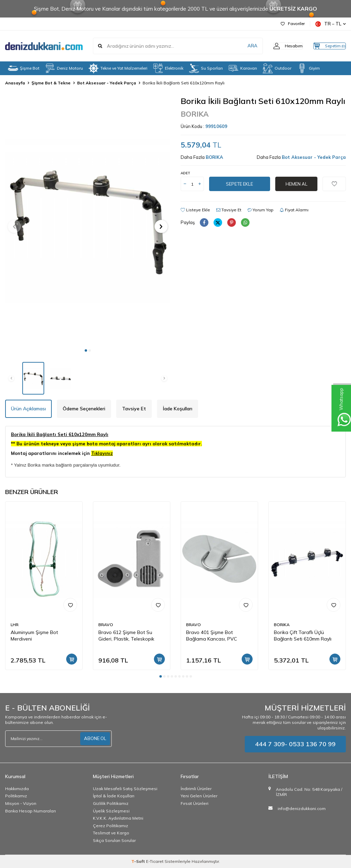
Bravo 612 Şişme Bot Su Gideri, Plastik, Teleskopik (126, 636)
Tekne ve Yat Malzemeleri (118, 68)
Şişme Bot (24, 68)
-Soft (139, 861)
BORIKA (195, 114)
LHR (15, 625)
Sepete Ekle (240, 184)
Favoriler (293, 24)
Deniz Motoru (64, 68)
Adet (185, 173)
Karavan (243, 68)
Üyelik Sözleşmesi (111, 811)
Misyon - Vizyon (21, 803)
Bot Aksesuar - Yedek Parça (107, 83)
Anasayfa (15, 83)
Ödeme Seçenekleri (84, 409)
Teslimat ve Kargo (111, 833)
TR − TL (331, 24)
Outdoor (277, 68)
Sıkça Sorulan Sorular (114, 840)
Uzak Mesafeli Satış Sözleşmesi (125, 789)
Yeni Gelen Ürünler (199, 796)
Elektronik (168, 68)
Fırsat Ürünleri (195, 803)
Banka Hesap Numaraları (31, 811)
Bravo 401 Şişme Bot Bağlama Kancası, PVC (211, 636)
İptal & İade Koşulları (114, 796)
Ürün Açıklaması (28, 409)
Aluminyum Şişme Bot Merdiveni (34, 636)
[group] (88, 220)
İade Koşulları (178, 409)
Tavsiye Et (229, 210)
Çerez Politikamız (111, 826)
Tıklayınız (102, 453)
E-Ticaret (155, 861)
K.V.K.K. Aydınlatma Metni (118, 818)
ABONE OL (94, 738)
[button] (86, 350)
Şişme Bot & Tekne (51, 83)
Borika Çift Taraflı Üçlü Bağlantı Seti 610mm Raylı (303, 636)
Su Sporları (206, 68)
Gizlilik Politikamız (111, 803)
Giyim (308, 68)
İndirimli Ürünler (196, 789)
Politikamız (16, 796)
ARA (239, 46)
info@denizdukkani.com (302, 808)
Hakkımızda (17, 789)
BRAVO (106, 625)
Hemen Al (296, 184)
